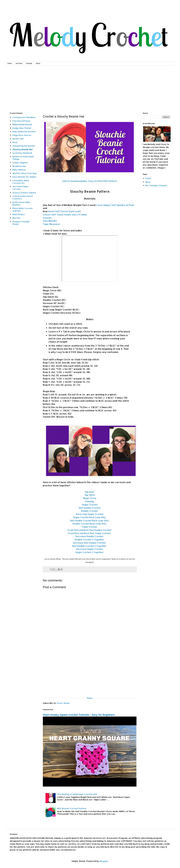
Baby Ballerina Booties (24, 132)
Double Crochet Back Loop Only (89, 524)
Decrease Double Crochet (89, 536)
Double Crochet (89, 511)
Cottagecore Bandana (24, 117)
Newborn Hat (19, 166)
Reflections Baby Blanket (21, 203)
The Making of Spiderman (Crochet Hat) (77, 794)
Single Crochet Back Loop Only (89, 517)
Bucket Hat (18, 139)
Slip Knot (90, 492)
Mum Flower (19, 214)
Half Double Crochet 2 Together (89, 546)
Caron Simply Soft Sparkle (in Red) (115, 205)
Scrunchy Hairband (22, 153)
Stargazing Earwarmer (24, 146)
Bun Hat (16, 218)
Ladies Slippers (20, 163)
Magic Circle (90, 498)
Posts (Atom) (63, 703)
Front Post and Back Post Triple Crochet (89, 533)
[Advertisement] (90, 86)
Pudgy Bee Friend (22, 128)
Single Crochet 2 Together (89, 552)
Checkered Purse (21, 121)
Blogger (104, 861)
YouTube (19, 63)
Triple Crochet (89, 527)
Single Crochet (90, 505)
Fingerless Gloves (22, 135)
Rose (15, 142)
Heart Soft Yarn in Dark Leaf (64, 211)
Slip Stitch (90, 495)
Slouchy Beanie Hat (23, 149)
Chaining (89, 501)
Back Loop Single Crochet (90, 514)
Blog (148, 182)
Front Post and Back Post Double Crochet (89, 530)
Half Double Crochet (90, 508)
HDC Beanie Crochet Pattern (72, 808)
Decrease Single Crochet (89, 549)
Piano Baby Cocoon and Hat (23, 209)
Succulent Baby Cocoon (21, 188)
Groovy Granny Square (24, 193)
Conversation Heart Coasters (23, 197)
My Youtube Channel (156, 185)
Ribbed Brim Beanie (22, 124)
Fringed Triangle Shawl (21, 223)
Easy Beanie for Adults (24, 177)
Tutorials (29, 63)
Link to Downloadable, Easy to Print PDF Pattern (90, 181)
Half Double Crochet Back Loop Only (89, 521)
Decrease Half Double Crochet (89, 543)
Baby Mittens (19, 170)
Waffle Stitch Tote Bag (24, 173)
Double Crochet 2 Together (89, 540)
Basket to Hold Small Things (23, 158)
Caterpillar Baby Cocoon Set (21, 182)
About (38, 63)
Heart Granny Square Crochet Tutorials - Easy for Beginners (79, 715)
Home (10, 63)
